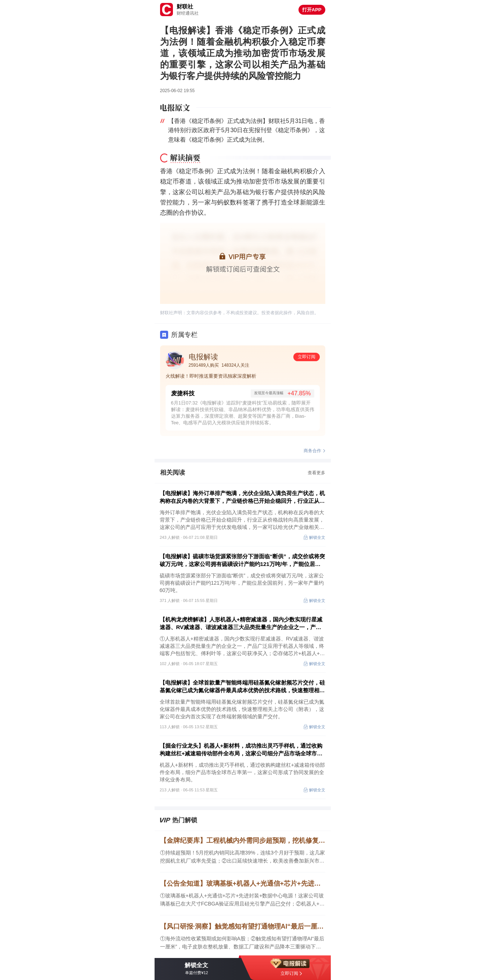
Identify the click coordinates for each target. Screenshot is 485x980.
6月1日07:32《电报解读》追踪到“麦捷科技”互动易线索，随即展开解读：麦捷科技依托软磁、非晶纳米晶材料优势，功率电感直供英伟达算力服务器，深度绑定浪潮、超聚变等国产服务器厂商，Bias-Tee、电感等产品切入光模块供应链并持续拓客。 (243, 413)
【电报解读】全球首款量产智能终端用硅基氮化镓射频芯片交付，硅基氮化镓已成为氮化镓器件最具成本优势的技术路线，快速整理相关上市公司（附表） (242, 687)
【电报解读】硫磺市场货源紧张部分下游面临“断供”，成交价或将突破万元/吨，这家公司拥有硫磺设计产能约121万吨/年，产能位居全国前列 (242, 560)
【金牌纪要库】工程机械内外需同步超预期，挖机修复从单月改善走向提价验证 (243, 841)
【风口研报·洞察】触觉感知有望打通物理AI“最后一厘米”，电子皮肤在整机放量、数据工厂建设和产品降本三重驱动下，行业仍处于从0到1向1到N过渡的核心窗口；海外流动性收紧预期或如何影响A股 (243, 926)
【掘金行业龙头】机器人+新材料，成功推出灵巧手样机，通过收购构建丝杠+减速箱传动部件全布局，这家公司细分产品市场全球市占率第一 (241, 750)
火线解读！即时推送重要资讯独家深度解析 (211, 376)
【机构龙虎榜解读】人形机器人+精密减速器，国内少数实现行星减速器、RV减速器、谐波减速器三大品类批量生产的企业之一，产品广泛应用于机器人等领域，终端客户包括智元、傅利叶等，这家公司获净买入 (242, 624)
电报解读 (203, 357)
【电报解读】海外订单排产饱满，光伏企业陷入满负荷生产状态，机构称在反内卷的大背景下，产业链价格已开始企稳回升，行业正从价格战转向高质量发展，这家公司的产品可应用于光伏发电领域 (242, 497)
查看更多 (316, 473)
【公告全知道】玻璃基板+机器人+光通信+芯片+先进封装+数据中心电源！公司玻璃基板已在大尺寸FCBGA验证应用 (243, 883)
